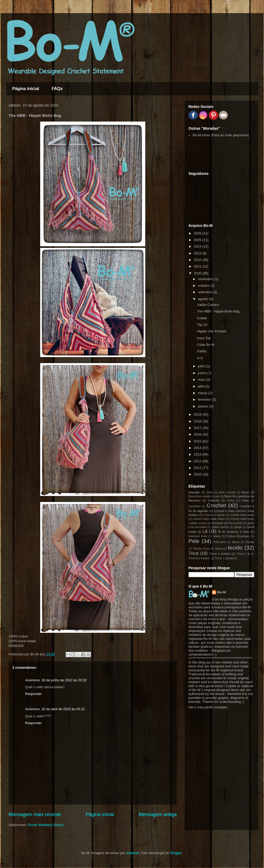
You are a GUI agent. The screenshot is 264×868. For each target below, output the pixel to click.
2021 (198, 266)
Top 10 (202, 325)
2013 (198, 454)
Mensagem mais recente (35, 814)
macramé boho (198, 536)
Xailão (202, 351)
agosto (203, 299)
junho (202, 373)
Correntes (195, 506)
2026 (198, 233)
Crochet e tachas (214, 515)
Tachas (250, 542)
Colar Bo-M (206, 345)
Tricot (194, 553)
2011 (198, 468)
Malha (217, 536)
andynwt (132, 853)
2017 (198, 428)
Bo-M (222, 592)
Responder (34, 694)
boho (210, 492)
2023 (198, 253)
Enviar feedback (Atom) (45, 825)
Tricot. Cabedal (224, 558)
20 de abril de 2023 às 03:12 (63, 709)
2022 (198, 260)
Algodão (194, 492)
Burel (245, 492)
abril (201, 386)
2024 (198, 246)
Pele (194, 541)
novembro (206, 279)
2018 (198, 421)
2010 (198, 474)
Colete (202, 318)
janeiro (203, 406)
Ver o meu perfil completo (208, 707)
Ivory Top (204, 338)
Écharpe (218, 523)
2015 (198, 441)
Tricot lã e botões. (199, 558)
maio (202, 380)
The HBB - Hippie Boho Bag (218, 311)
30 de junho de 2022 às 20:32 (64, 680)
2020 (198, 273)
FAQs (57, 89)
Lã (205, 531)
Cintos (231, 501)
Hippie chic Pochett (212, 331)
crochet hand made (242, 515)
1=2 (200, 358)
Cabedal (214, 500)
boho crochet (227, 492)
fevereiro (205, 399)
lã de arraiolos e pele (233, 532)
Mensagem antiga (158, 814)
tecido (235, 548)
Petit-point (219, 542)
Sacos (235, 542)
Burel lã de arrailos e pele (204, 496)
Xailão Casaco (208, 305)
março (203, 393)
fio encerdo (236, 523)
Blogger (176, 853)
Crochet (216, 505)
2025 (198, 240)
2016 (198, 434)
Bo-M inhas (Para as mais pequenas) (221, 135)
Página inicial (26, 89)
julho (202, 366)
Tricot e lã (243, 554)
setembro (205, 292)
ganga (238, 527)
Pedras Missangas (238, 536)
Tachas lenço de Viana (208, 549)
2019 (198, 414)
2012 (198, 461)
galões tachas (220, 527)
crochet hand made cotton (209, 519)
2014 (198, 448)
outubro (204, 286)
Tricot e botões (220, 554)
